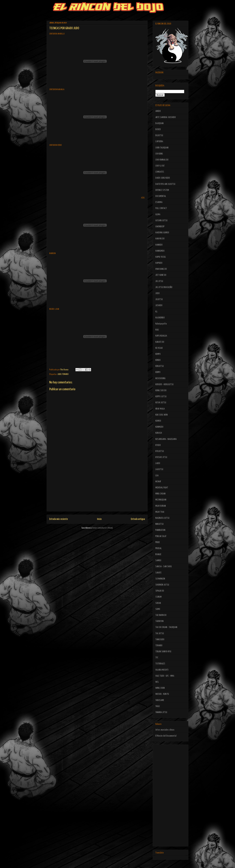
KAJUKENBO (160, 318)
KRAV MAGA (160, 409)
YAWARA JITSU (161, 712)
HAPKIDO (159, 263)
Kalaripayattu (161, 324)
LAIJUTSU (159, 469)
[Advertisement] (97, 488)
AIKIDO (158, 111)
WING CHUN (160, 688)
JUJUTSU (159, 299)
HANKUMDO (160, 251)
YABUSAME (160, 700)
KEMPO (158, 354)
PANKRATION (160, 530)
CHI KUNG (159, 154)
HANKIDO (159, 245)
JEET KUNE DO (161, 275)
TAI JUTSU (160, 633)
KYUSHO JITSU (161, 457)
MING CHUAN (160, 494)
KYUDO (158, 445)
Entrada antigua (138, 519)
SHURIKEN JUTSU (162, 585)
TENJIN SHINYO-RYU (163, 652)
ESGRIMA (159, 202)
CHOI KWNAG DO (162, 160)
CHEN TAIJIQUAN (162, 148)
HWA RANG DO (161, 269)
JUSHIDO (159, 305)
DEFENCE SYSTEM (162, 190)
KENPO (158, 372)
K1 (156, 312)
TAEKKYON (159, 621)
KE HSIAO (159, 348)
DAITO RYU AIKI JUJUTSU (165, 184)
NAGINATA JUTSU (162, 518)
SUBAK (158, 603)
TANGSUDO (160, 639)
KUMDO (158, 421)
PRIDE (158, 542)
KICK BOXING (160, 378)
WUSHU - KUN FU (162, 694)
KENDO (158, 360)
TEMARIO (65, 374)
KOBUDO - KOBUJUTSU (164, 384)
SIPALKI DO (160, 591)
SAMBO (158, 560)
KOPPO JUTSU (161, 397)
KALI (157, 330)
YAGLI (158, 706)
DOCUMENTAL (161, 196)
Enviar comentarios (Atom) (102, 528)
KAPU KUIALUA (161, 336)
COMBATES (160, 172)
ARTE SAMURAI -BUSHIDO (166, 117)
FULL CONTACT (161, 208)
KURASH (159, 433)
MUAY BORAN (161, 506)
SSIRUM (158, 597)
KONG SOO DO (161, 390)
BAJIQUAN (159, 123)
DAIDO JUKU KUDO (163, 178)
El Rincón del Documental (166, 736)
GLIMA (158, 214)
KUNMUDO (159, 427)
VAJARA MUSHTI (162, 670)
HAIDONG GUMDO (162, 233)
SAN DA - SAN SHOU (164, 567)
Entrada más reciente (59, 519)
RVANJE (158, 554)
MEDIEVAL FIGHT (162, 488)
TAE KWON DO (161, 615)
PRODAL (158, 548)
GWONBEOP (160, 227)
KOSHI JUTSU (161, 403)
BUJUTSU (159, 135)
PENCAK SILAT (161, 536)
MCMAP (158, 482)
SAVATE (158, 573)
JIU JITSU (159, 281)
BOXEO (158, 129)
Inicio (99, 519)
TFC (157, 658)
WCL (157, 682)
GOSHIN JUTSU (161, 221)
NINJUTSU (159, 524)
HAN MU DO (160, 239)
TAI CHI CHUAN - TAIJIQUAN (166, 627)
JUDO (59, 374)
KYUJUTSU (160, 451)
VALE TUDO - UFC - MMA (165, 676)
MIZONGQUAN (161, 500)
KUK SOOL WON (161, 415)
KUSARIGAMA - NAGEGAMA (166, 439)
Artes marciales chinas (165, 730)
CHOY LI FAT (160, 166)
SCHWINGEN (160, 579)
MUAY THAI (160, 512)
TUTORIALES (160, 664)
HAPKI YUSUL (161, 257)
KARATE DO (160, 342)
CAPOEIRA (159, 141)
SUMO (158, 609)
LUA (157, 476)
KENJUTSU (160, 366)
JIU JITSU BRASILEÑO (164, 287)
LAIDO (158, 463)
